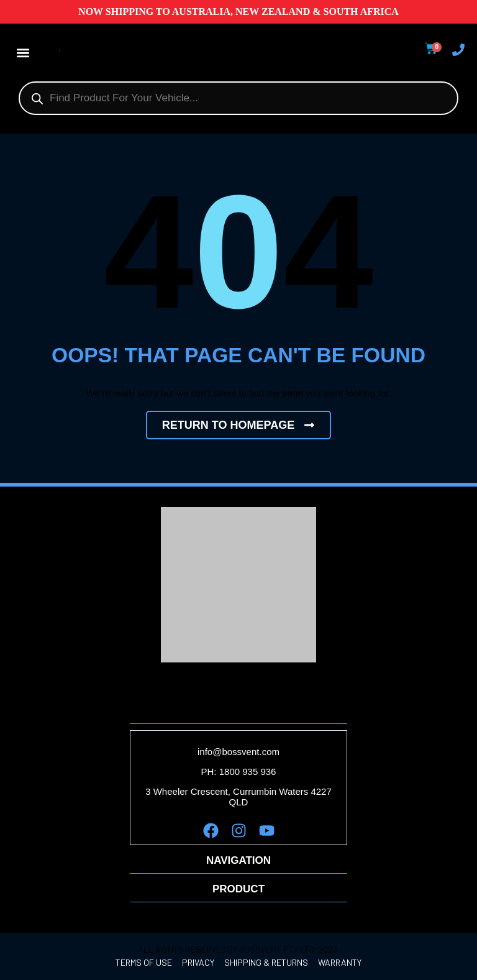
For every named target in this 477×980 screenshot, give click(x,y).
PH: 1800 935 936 (239, 772)
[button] (23, 53)
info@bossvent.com (238, 752)
